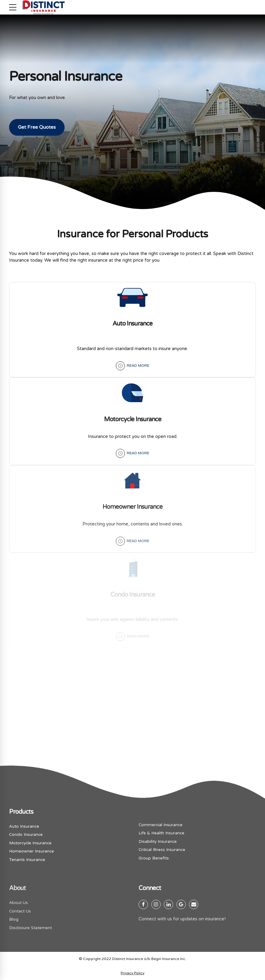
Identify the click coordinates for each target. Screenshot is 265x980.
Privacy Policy (132, 973)
